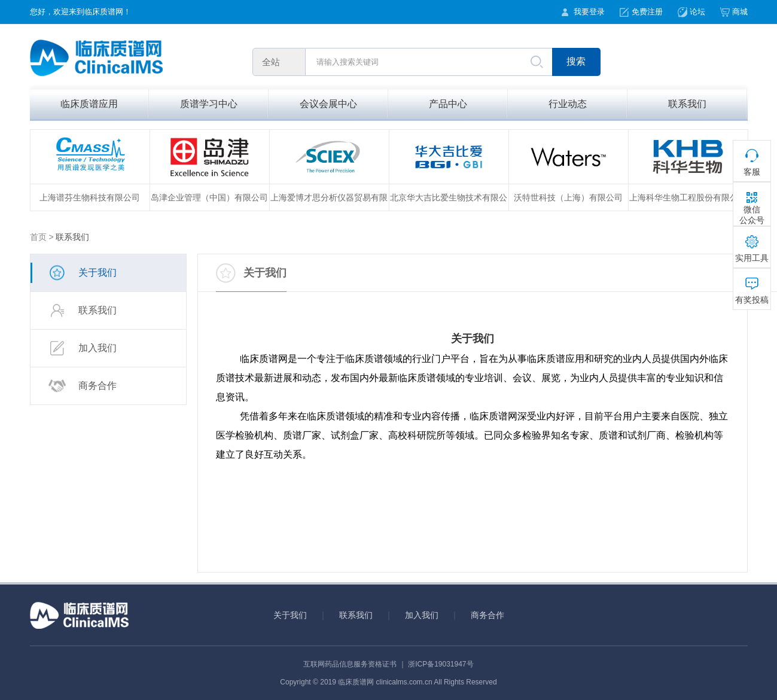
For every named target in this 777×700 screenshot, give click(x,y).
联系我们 (687, 104)
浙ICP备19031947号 (441, 664)
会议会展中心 (328, 104)
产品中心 (448, 104)
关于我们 (83, 273)
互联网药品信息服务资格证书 (350, 664)
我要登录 (589, 12)
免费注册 (647, 12)
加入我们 (83, 348)
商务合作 (83, 386)
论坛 (697, 12)
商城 (740, 12)
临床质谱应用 (89, 104)
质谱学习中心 (209, 104)
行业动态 (568, 104)
